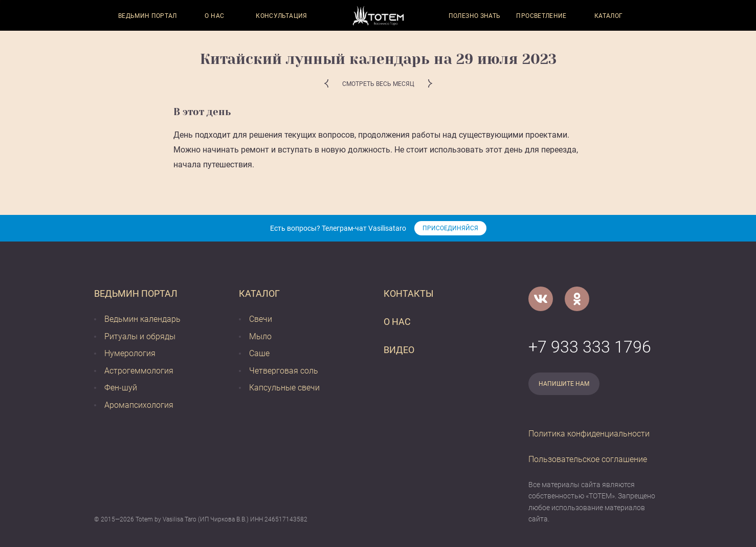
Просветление (541, 16)
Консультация (281, 16)
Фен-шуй (121, 388)
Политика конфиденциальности (589, 434)
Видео (399, 350)
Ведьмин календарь (142, 319)
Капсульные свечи (284, 388)
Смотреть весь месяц (378, 84)
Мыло (260, 336)
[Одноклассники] (577, 299)
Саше (259, 353)
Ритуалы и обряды (140, 336)
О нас (214, 16)
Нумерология (130, 353)
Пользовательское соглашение (588, 459)
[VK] (541, 299)
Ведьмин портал (148, 16)
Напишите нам (564, 384)
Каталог (609, 16)
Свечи (261, 319)
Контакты (409, 293)
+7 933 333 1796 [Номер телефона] (590, 347)
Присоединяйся (450, 228)
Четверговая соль (284, 371)
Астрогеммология (139, 371)
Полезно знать (475, 16)
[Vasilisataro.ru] (378, 16)
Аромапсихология (139, 405)
